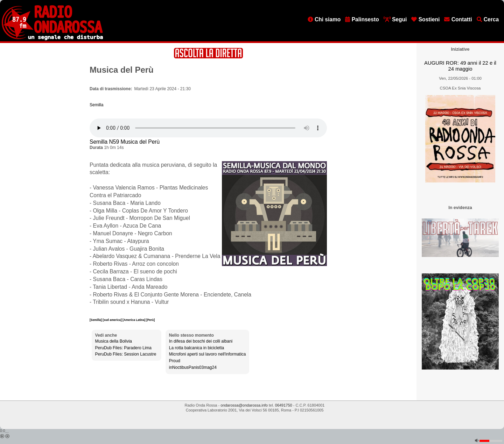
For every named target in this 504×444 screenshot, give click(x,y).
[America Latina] (134, 320)
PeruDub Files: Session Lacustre (126, 354)
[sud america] (113, 320)
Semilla (96, 105)
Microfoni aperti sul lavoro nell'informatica (208, 354)
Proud (175, 361)
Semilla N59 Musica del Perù (125, 142)
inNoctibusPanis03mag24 (193, 367)
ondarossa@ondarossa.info (244, 405)
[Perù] (150, 320)
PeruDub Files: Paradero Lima (123, 348)
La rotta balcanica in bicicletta (197, 348)
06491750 (284, 405)
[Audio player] (208, 128)
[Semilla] (96, 320)
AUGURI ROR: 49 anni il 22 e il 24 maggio (460, 66)
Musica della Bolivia (114, 341)
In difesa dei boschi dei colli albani (201, 341)
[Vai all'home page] (52, 39)
